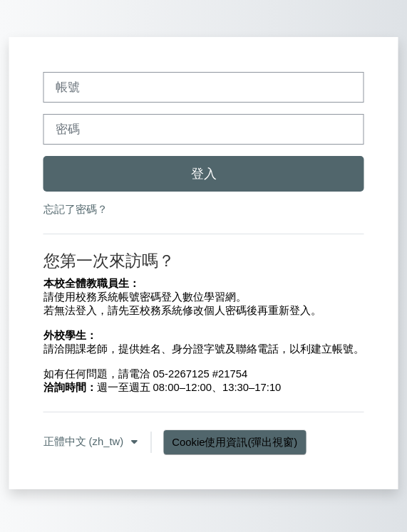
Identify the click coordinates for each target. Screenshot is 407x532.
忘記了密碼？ (76, 209)
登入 (204, 174)
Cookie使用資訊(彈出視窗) (235, 442)
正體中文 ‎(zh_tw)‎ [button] (85, 442)
